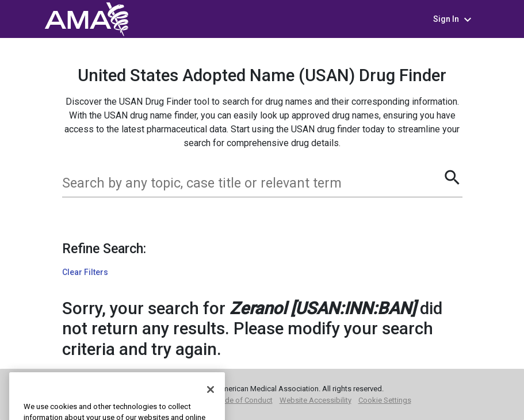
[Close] (211, 403)
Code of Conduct (244, 400)
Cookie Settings (385, 400)
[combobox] (252, 184)
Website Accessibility (315, 400)
